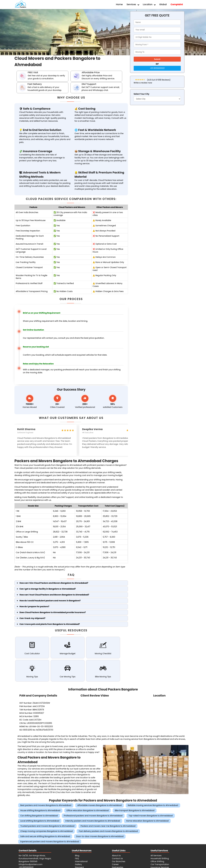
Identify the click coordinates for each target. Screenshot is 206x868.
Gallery (78, 864)
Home (119, 4)
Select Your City (142, 94)
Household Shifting (160, 858)
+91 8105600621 (157, 68)
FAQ (77, 858)
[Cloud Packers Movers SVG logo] (20, 5)
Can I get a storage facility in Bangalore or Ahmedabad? (48, 589)
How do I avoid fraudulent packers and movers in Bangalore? (50, 601)
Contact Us (117, 858)
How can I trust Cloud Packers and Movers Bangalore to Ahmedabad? (54, 595)
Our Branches (119, 861)
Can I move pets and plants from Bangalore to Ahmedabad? (50, 624)
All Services (156, 856)
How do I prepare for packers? (34, 606)
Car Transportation (160, 864)
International (81, 861)
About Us (116, 856)
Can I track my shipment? (32, 618)
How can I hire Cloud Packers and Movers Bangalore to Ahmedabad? (54, 583)
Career (115, 864)
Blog (77, 856)
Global (163, 4)
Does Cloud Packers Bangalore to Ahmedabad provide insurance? (53, 612)
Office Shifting (157, 861)
